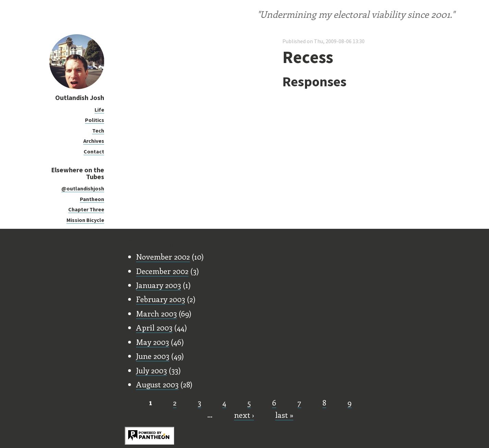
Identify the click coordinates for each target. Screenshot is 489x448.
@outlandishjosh (83, 188)
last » (284, 415)
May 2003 (152, 342)
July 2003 (151, 370)
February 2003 (161, 299)
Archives (94, 141)
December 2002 (162, 271)
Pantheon (92, 199)
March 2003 (156, 313)
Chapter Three (86, 209)
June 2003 (153, 356)
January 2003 (158, 285)
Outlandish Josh (80, 97)
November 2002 (163, 257)
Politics (95, 120)
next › (244, 415)
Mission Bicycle (85, 220)
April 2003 (154, 327)
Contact (94, 151)
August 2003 (157, 384)
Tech (98, 130)
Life (99, 110)
